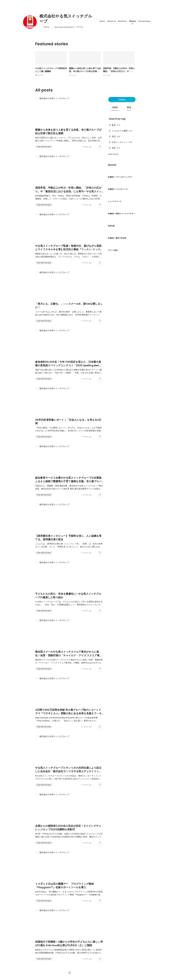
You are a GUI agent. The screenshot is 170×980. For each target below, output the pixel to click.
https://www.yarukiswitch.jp (64, 27)
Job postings (144, 21)
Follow (46, 27)
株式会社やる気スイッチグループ (66, 19)
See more (113, 154)
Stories (132, 21)
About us (112, 21)
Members (122, 21)
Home (102, 21)
